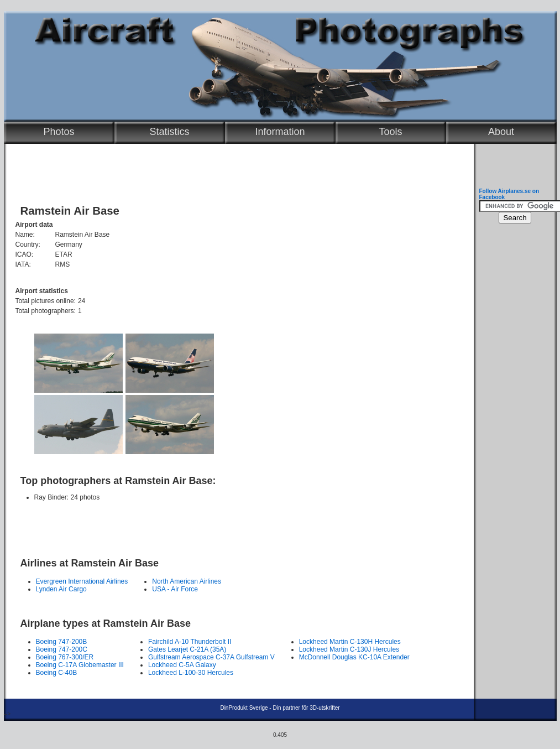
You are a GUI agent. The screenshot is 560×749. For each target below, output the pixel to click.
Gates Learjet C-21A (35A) (187, 649)
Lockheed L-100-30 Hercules (191, 673)
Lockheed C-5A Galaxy (182, 665)
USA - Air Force (175, 589)
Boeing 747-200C (62, 649)
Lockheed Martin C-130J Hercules (349, 649)
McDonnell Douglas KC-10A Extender (354, 657)
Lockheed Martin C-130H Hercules (350, 642)
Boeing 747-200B (62, 642)
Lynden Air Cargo (61, 589)
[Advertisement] (236, 524)
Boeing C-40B (57, 673)
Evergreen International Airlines (82, 581)
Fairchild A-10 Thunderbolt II (190, 642)
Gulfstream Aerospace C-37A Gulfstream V (211, 657)
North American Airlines (187, 581)
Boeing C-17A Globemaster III (80, 665)
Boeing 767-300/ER (65, 657)
